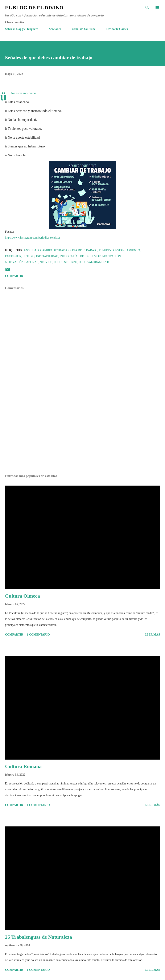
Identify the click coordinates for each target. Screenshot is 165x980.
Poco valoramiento (94, 262)
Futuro (29, 256)
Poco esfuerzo (66, 262)
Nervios (46, 262)
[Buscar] (147, 8)
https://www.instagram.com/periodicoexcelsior (33, 238)
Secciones (55, 29)
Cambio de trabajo (55, 250)
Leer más (152, 635)
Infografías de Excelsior (80, 256)
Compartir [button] (14, 276)
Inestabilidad (47, 256)
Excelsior (13, 256)
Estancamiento (128, 250)
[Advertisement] (82, 431)
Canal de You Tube (84, 29)
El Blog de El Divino (34, 8)
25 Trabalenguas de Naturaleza (38, 937)
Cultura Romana (23, 766)
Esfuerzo (106, 250)
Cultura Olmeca (22, 596)
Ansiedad (31, 250)
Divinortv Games (117, 29)
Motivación (111, 256)
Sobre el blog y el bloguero (22, 29)
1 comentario (38, 635)
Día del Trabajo (85, 250)
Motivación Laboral (22, 262)
